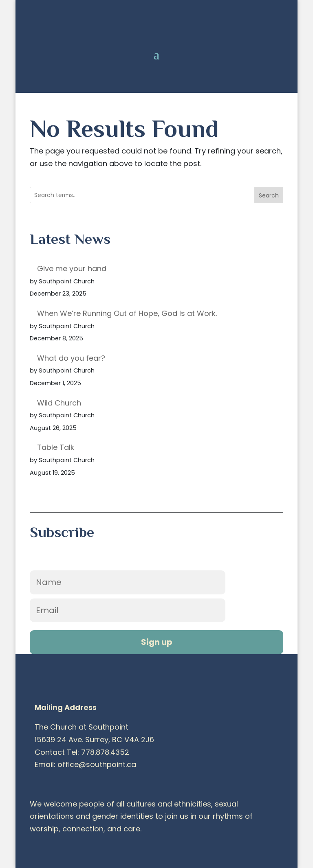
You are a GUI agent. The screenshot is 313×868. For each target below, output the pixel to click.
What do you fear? (71, 358)
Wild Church (59, 403)
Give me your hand (72, 269)
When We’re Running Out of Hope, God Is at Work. (127, 313)
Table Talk (56, 447)
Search (269, 195)
